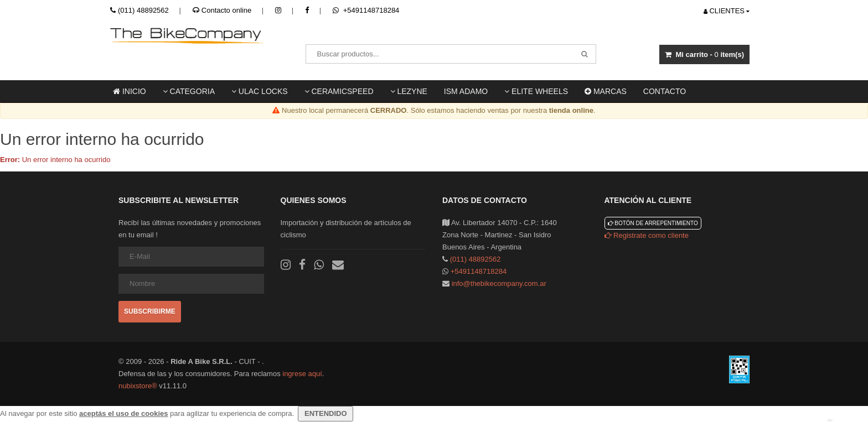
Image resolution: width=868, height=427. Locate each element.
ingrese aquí (302, 374)
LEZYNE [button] (409, 91)
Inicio (130, 91)
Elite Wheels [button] (536, 91)
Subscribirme (150, 311)
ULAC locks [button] (260, 91)
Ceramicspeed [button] (339, 91)
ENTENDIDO (325, 413)
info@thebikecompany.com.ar (499, 283)
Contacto (665, 91)
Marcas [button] (606, 91)
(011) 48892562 (143, 10)
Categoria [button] (189, 91)
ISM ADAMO (466, 91)
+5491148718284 (366, 10)
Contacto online (222, 10)
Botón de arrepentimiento (653, 223)
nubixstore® (138, 386)
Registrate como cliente (647, 235)
